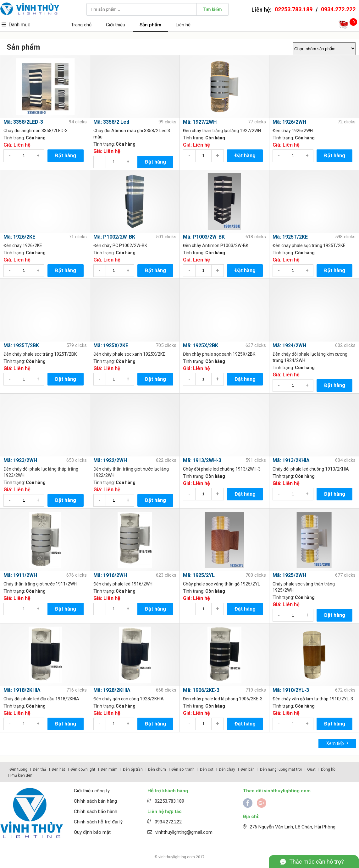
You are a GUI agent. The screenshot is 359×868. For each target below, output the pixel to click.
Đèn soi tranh (183, 769)
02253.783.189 (294, 9)
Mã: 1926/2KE (19, 237)
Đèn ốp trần (133, 769)
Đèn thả (39, 769)
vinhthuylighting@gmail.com (184, 832)
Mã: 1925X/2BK (201, 345)
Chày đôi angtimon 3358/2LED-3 (36, 131)
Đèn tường (18, 769)
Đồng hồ (328, 769)
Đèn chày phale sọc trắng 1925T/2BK (40, 354)
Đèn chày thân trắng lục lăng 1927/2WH (222, 131)
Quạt (311, 769)
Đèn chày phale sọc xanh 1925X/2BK (219, 354)
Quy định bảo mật (92, 832)
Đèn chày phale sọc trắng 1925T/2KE (309, 245)
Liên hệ (183, 25)
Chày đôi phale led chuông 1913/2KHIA (311, 469)
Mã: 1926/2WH (289, 122)
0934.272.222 (338, 9)
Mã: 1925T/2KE (290, 237)
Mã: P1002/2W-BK (114, 237)
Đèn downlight (83, 769)
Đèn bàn (248, 769)
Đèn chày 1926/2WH (293, 131)
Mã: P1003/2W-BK (204, 237)
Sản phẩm (150, 25)
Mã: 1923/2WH (20, 460)
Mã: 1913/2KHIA (291, 460)
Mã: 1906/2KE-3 (201, 690)
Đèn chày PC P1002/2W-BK (120, 245)
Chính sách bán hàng (95, 801)
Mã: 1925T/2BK (21, 345)
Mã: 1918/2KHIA (22, 690)
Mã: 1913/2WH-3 (202, 460)
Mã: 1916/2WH (110, 575)
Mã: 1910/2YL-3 (291, 690)
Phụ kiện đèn (21, 775)
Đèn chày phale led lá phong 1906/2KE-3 (223, 699)
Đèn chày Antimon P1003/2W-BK (216, 245)
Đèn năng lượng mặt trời (281, 769)
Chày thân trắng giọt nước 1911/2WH (40, 584)
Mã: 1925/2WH (289, 575)
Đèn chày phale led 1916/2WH (123, 584)
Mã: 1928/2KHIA (112, 690)
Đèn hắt (58, 769)
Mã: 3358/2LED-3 (23, 122)
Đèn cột (207, 769)
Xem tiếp (337, 743)
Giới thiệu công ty (92, 791)
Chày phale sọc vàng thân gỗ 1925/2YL (221, 584)
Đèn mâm (109, 769)
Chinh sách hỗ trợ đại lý (98, 822)
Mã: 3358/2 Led (111, 122)
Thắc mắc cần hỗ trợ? (317, 862)
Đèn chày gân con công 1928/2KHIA (129, 699)
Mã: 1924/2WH (289, 345)
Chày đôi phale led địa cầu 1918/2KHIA (41, 699)
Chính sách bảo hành (96, 811)
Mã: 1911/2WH (20, 575)
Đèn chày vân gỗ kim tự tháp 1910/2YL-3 (313, 699)
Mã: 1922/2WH (110, 460)
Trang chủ (81, 25)
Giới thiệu (116, 25)
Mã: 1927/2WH (200, 122)
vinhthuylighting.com (177, 857)
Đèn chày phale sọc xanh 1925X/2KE (129, 354)
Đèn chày (227, 769)
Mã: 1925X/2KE (111, 345)
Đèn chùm (157, 769)
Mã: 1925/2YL (199, 575)
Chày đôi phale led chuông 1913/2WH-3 (222, 469)
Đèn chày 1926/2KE (23, 245)
